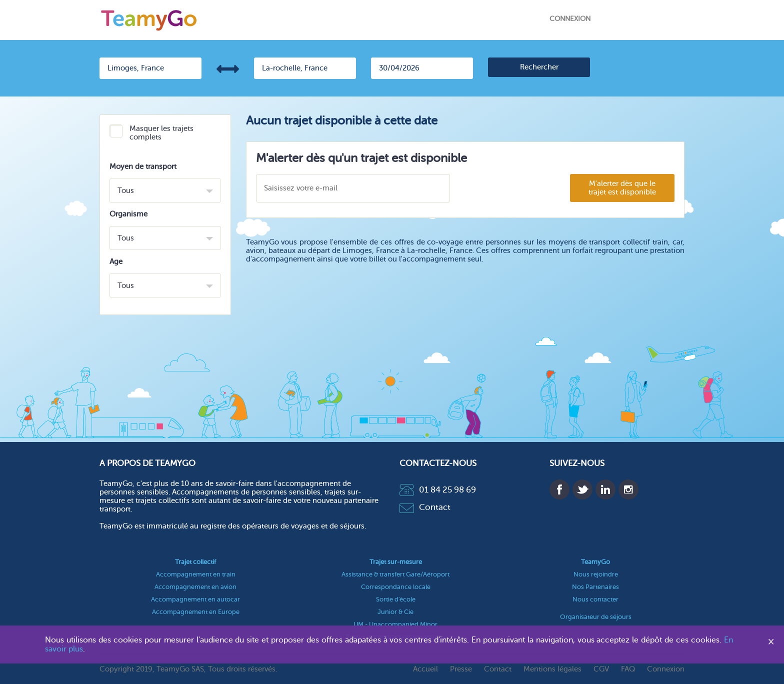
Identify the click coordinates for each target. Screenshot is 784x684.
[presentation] (509, 189)
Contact (425, 507)
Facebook (559, 489)
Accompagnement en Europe (196, 612)
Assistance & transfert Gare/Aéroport (395, 574)
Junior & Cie (395, 612)
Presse (461, 669)
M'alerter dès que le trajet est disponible (622, 188)
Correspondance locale (396, 587)
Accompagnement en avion (195, 587)
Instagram (628, 489)
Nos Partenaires (595, 587)
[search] (539, 67)
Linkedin (605, 489)
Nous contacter (595, 599)
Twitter (582, 489)
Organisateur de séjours (596, 617)
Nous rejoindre (596, 574)
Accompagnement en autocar (195, 599)
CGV (601, 669)
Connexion (570, 19)
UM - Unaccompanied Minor (395, 624)
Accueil (425, 669)
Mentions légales (552, 669)
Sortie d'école (396, 599)
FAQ (628, 669)
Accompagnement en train (196, 574)
